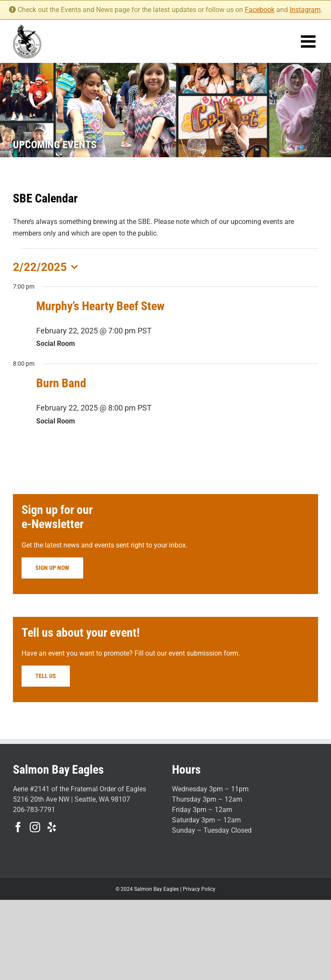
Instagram (305, 10)
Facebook (260, 10)
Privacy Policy (199, 889)
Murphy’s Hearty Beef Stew (100, 306)
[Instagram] (35, 827)
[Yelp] (52, 827)
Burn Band (61, 383)
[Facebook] (18, 827)
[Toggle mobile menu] (309, 41)
